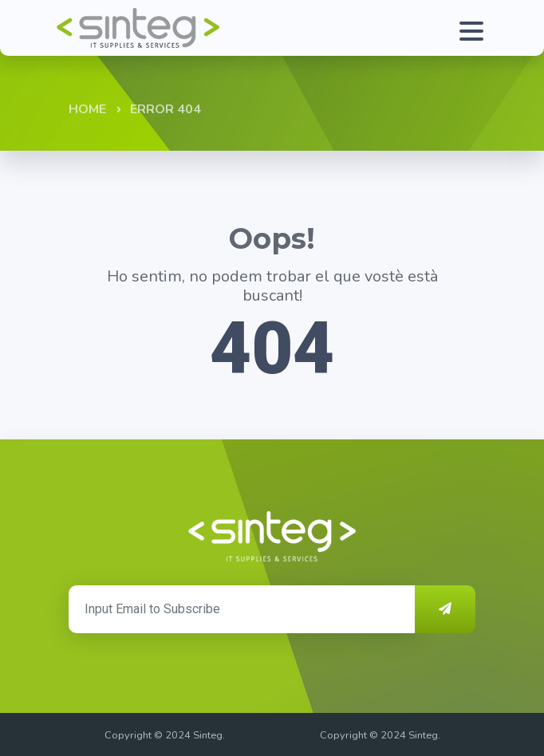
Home (87, 109)
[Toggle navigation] (467, 28)
